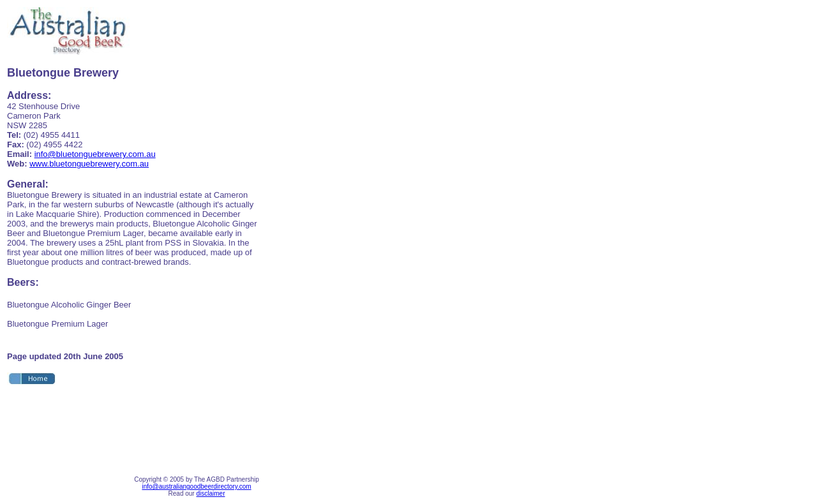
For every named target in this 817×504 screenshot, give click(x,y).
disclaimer (210, 493)
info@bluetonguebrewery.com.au (95, 154)
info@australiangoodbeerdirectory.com (196, 486)
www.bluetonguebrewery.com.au (89, 164)
